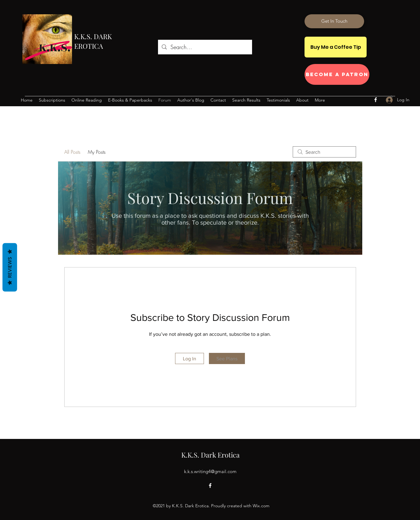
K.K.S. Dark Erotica (210, 455)
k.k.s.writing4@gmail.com (210, 471)
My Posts (97, 152)
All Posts (72, 152)
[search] (324, 152)
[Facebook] (376, 100)
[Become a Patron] (337, 74)
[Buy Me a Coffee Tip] (336, 47)
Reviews (10, 267)
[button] (391, 96)
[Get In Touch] (334, 21)
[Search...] (205, 47)
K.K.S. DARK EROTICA (93, 41)
